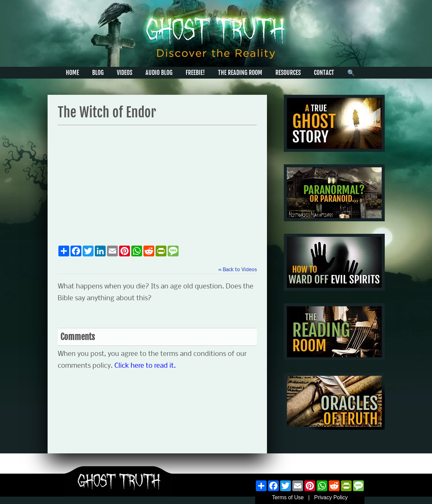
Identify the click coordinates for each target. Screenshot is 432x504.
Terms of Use (288, 497)
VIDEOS (125, 73)
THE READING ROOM (240, 73)
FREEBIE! (195, 73)
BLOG (98, 73)
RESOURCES (288, 73)
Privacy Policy (331, 497)
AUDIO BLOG (159, 73)
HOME (72, 73)
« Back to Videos (237, 270)
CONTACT (324, 73)
